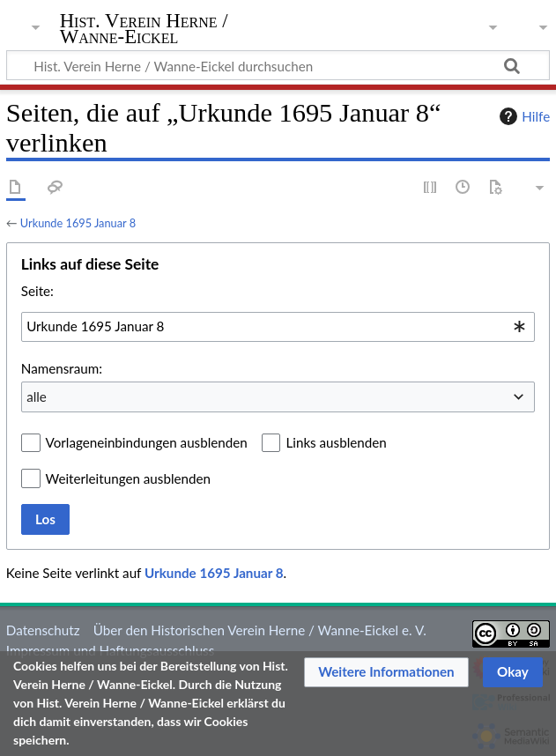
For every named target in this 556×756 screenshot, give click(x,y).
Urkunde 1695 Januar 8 (78, 223)
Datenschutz (43, 630)
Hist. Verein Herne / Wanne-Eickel (144, 29)
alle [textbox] (37, 397)
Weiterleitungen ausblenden (128, 478)
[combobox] (278, 327)
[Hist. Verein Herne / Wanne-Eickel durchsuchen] (278, 65)
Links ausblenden (336, 442)
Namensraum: (62, 368)
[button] (386, 672)
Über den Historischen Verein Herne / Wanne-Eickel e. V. (260, 630)
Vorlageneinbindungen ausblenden (147, 442)
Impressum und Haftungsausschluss (110, 650)
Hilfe (523, 116)
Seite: (37, 291)
